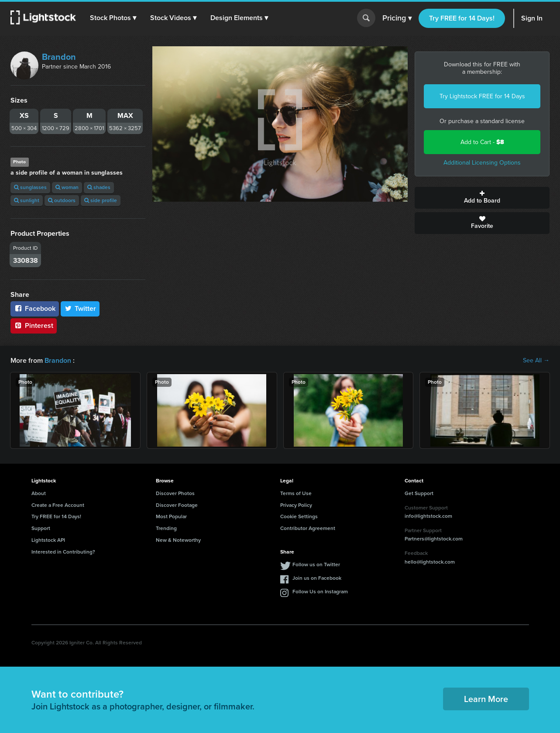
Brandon (59, 57)
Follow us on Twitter (316, 564)
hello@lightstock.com (430, 562)
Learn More (486, 699)
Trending (166, 528)
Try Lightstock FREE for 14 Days (482, 96)
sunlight (27, 200)
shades (99, 187)
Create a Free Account (58, 505)
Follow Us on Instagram (320, 592)
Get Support (419, 493)
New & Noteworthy (178, 540)
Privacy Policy (296, 505)
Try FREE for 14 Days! (462, 18)
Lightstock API (48, 540)
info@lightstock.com (428, 516)
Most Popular (171, 516)
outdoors (62, 200)
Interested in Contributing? (63, 552)
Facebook (35, 308)
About (39, 493)
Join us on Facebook (317, 578)
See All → (536, 361)
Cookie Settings (299, 516)
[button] (113, 18)
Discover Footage (177, 505)
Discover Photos (175, 493)
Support (41, 528)
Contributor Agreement (308, 528)
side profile (101, 200)
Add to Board (482, 198)
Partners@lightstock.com (434, 539)
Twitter (80, 308)
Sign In (532, 18)
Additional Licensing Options (482, 163)
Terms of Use (296, 493)
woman (67, 187)
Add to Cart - (482, 142)
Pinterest (34, 325)
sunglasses (30, 187)
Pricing (397, 18)
